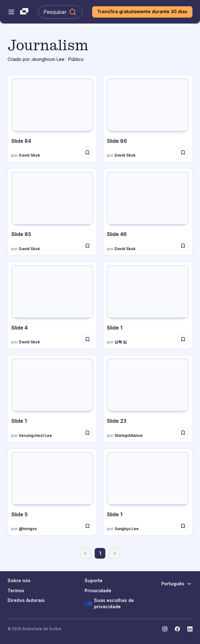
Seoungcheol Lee (35, 435)
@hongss (28, 529)
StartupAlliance (129, 435)
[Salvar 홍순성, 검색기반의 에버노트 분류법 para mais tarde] (87, 526)
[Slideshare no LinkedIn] (190, 629)
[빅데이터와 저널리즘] (148, 492)
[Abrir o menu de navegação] (11, 12)
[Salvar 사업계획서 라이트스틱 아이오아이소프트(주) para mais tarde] (183, 339)
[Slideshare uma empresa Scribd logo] (24, 12)
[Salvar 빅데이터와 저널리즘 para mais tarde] (183, 526)
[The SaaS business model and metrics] (52, 118)
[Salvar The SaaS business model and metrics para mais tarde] (87, 153)
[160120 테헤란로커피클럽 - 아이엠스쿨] (148, 399)
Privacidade (98, 590)
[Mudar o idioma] (177, 584)
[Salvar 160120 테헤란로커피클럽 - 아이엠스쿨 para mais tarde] (183, 433)
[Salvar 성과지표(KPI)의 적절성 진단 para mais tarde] (87, 433)
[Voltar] (86, 553)
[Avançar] (114, 553)
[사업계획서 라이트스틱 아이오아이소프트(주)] (148, 305)
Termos (16, 590)
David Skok (29, 155)
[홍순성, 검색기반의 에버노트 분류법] (52, 492)
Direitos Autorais (26, 600)
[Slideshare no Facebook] (177, 629)
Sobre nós (19, 580)
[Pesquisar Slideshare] (60, 12)
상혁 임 (121, 342)
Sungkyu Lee (127, 529)
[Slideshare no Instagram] (165, 629)
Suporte (94, 580)
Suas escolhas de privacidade (109, 603)
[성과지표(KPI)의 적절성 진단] (52, 399)
